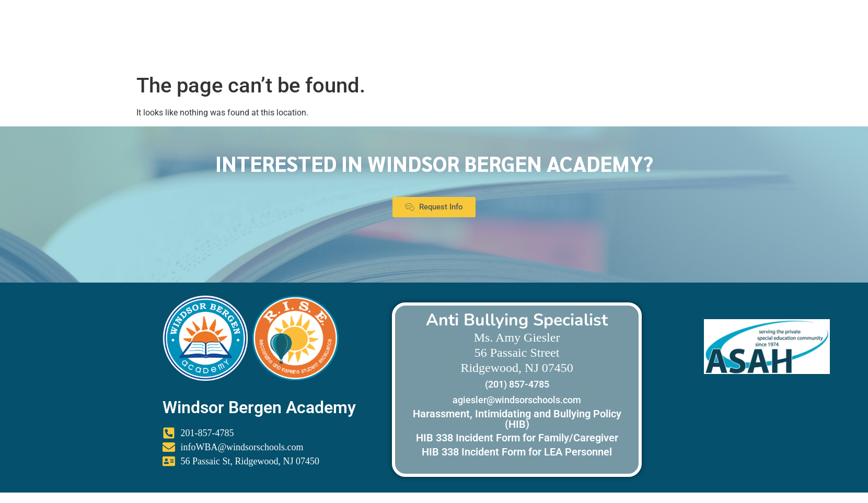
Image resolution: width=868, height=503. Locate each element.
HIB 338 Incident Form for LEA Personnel (517, 452)
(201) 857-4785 (517, 384)
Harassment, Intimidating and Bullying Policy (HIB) (517, 419)
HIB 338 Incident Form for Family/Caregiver (517, 438)
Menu (826, 40)
